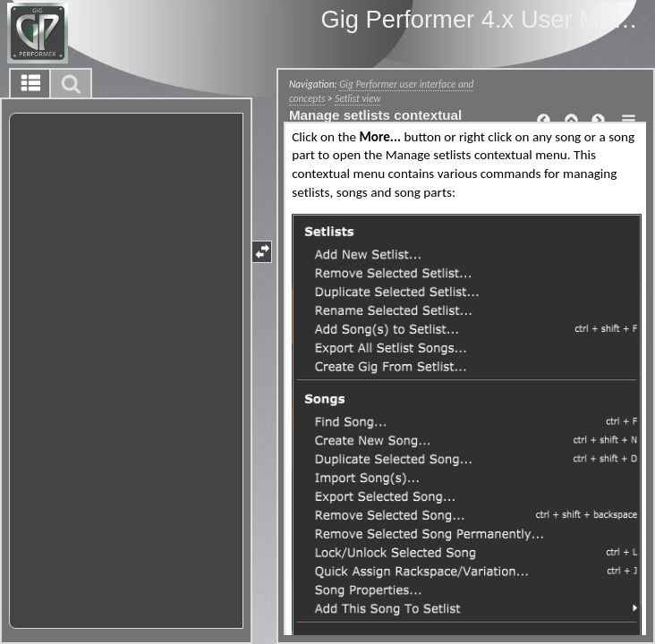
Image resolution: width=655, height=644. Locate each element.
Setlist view (357, 98)
